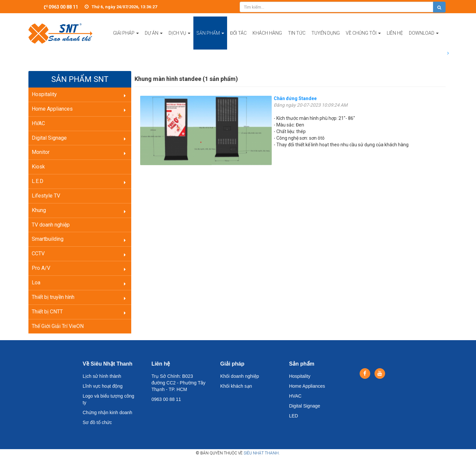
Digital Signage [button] (49, 138)
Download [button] (424, 40)
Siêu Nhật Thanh (261, 453)
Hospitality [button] (44, 94)
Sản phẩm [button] (210, 40)
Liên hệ (161, 364)
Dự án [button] (154, 40)
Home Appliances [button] (52, 109)
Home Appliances (307, 386)
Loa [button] (36, 283)
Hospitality (300, 376)
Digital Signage (304, 406)
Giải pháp (232, 364)
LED (293, 416)
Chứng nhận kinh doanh (107, 412)
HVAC (295, 396)
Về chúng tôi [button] (363, 40)
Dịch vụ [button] (179, 40)
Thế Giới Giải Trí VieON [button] (58, 326)
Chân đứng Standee (295, 98)
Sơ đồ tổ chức (97, 422)
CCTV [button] (38, 253)
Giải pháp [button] (126, 40)
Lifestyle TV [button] (46, 196)
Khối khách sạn (236, 386)
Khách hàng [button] (267, 33)
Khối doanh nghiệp (239, 376)
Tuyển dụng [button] (326, 33)
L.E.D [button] (38, 181)
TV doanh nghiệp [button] (51, 225)
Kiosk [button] (38, 167)
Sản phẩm (302, 364)
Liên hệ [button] (395, 33)
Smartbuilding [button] (48, 239)
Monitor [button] (41, 152)
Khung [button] (39, 210)
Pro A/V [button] (41, 268)
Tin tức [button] (297, 33)
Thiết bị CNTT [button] (47, 312)
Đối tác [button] (238, 33)
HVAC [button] (38, 123)
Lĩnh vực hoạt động (103, 386)
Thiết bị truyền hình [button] (53, 297)
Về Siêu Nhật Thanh (107, 364)
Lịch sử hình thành (102, 376)
